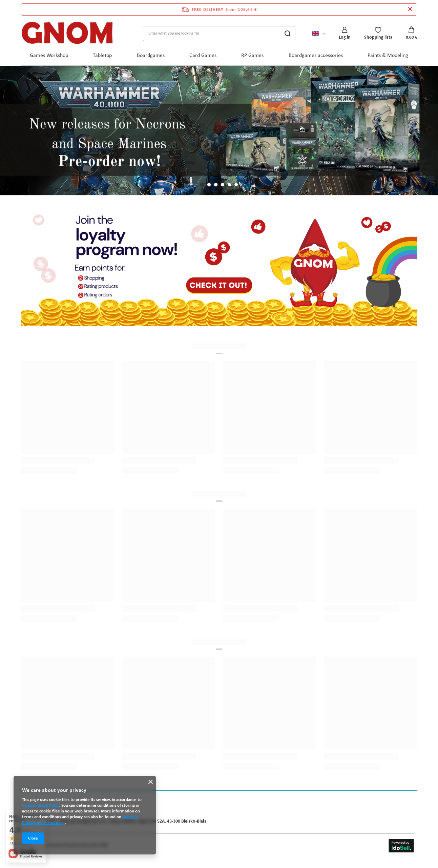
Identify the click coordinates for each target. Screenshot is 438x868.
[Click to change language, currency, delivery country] (319, 33)
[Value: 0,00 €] (412, 34)
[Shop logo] (67, 34)
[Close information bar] (410, 9)
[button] (202, 185)
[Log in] (345, 33)
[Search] (288, 34)
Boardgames (151, 56)
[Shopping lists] (378, 33)
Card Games (203, 56)
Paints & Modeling (388, 56)
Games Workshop (49, 56)
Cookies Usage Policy (41, 805)
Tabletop (102, 56)
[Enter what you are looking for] (219, 34)
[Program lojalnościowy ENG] (219, 268)
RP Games (252, 56)
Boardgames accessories (316, 56)
